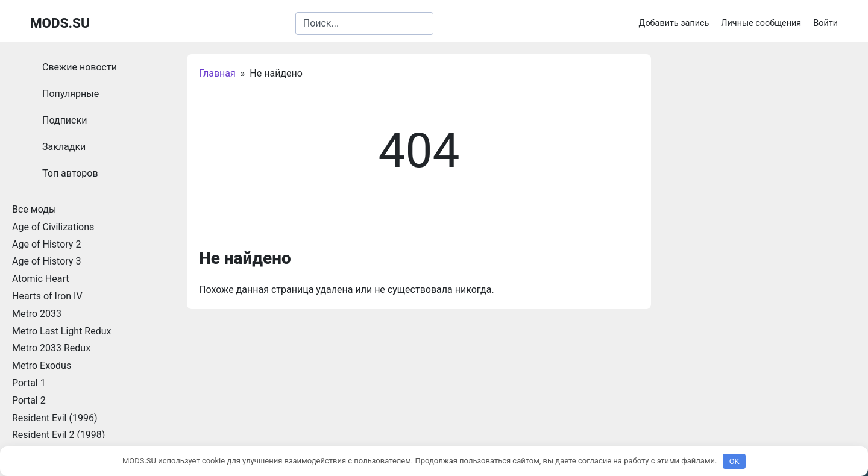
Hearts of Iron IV (47, 296)
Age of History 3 (46, 261)
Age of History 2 (46, 244)
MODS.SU (60, 23)
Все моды (34, 209)
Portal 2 (29, 400)
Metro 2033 (37, 314)
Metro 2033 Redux (51, 348)
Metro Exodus (42, 365)
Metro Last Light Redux (61, 331)
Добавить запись (674, 23)
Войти (826, 23)
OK (734, 461)
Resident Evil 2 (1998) (58, 435)
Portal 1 (29, 383)
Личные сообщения (761, 23)
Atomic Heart (40, 279)
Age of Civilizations (53, 227)
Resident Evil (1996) (55, 418)
